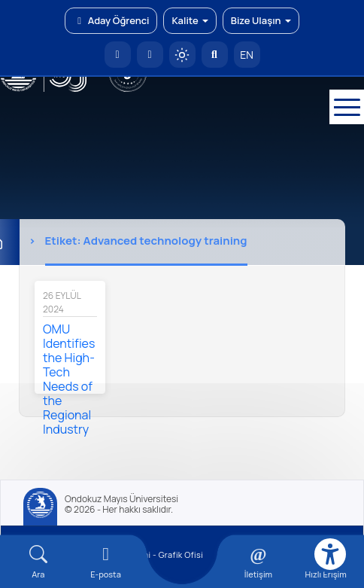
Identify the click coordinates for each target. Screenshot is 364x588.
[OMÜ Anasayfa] (118, 55)
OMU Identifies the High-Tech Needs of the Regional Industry (69, 379)
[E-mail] (106, 562)
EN (247, 55)
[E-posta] (150, 55)
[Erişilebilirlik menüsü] (330, 554)
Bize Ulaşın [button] (261, 20)
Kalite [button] (190, 20)
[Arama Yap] (215, 55)
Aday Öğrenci (111, 20)
